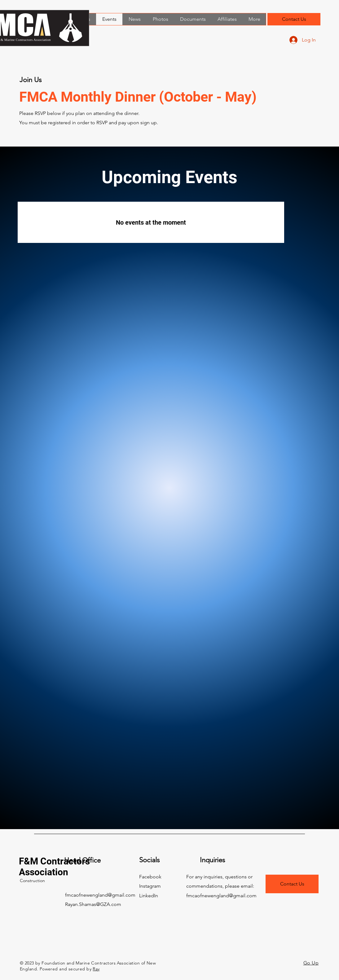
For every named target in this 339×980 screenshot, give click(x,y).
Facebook (150, 877)
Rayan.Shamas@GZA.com (93, 904)
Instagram (150, 886)
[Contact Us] (294, 19)
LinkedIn (149, 896)
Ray (96, 969)
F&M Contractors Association (54, 867)
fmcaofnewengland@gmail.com (100, 895)
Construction (32, 881)
